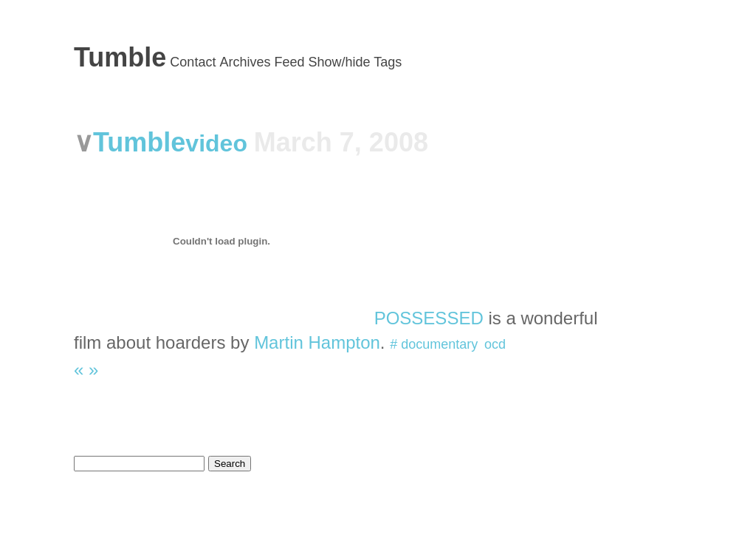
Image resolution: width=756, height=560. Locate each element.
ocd (495, 344)
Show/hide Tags (355, 62)
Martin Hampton (317, 342)
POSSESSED (429, 318)
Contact (193, 62)
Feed (289, 62)
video (219, 143)
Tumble (120, 57)
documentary (439, 344)
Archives (245, 62)
